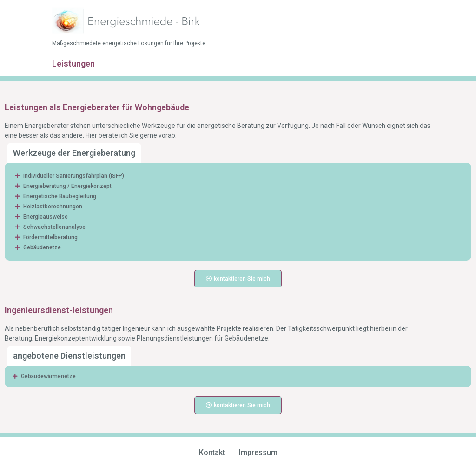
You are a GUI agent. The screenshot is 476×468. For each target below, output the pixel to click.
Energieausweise (46, 217)
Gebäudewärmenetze (48, 376)
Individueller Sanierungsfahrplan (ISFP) (74, 176)
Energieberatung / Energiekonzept (67, 186)
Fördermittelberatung (50, 237)
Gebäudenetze (42, 247)
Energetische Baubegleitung (60, 196)
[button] (238, 176)
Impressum (258, 452)
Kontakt (212, 452)
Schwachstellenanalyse (54, 227)
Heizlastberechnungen (53, 207)
